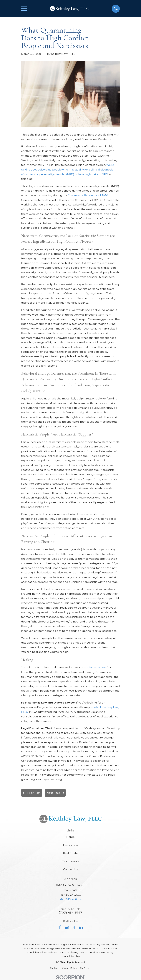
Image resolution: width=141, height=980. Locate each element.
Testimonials (71, 861)
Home (70, 837)
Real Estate (70, 853)
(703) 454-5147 (70, 913)
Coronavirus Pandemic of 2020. (88, 195)
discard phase (97, 667)
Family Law (70, 845)
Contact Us (71, 869)
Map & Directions (71, 899)
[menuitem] (54, 968)
